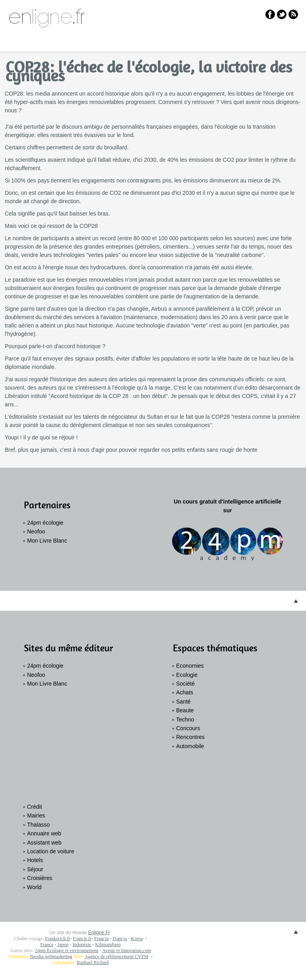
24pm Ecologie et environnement (67, 951)
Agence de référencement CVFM (117, 956)
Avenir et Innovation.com (127, 951)
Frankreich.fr (58, 939)
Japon (63, 945)
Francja (120, 939)
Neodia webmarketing (51, 956)
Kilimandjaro (108, 945)
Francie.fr (82, 939)
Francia (102, 939)
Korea (137, 939)
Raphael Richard (93, 962)
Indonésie (82, 945)
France (47, 945)
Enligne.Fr (99, 933)
